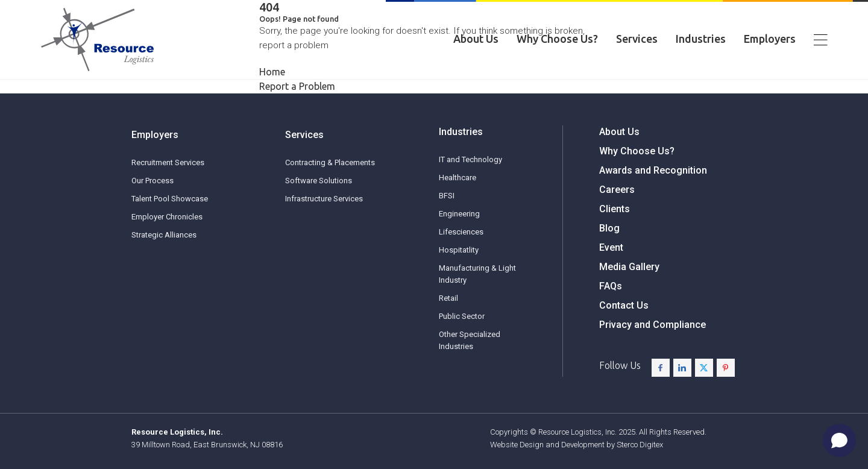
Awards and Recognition (653, 203)
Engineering (459, 237)
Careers (617, 222)
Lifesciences (461, 255)
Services (637, 41)
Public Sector (462, 339)
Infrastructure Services (324, 227)
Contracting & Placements (330, 191)
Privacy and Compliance (653, 357)
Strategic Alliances (164, 244)
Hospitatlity (459, 273)
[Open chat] (839, 440)
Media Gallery (629, 299)
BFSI (447, 219)
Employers (770, 41)
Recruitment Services (168, 172)
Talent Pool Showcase (170, 208)
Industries (701, 41)
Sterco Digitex (640, 445)
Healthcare (458, 200)
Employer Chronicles (167, 226)
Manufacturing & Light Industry (477, 297)
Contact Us (624, 338)
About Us (476, 41)
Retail (448, 321)
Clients (615, 241)
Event (611, 280)
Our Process (153, 190)
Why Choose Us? (557, 41)
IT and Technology (470, 182)
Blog (609, 261)
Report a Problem (297, 86)
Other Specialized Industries (470, 363)
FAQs (611, 319)
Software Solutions (319, 209)
